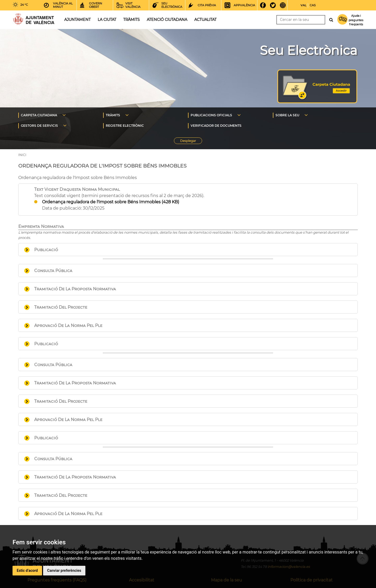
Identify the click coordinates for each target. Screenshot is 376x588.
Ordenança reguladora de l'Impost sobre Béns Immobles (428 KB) (111, 202)
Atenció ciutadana (167, 20)
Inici (34, 19)
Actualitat (205, 20)
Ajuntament (77, 20)
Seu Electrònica (309, 50)
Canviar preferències (64, 570)
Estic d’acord (27, 570)
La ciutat (107, 20)
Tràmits (131, 20)
